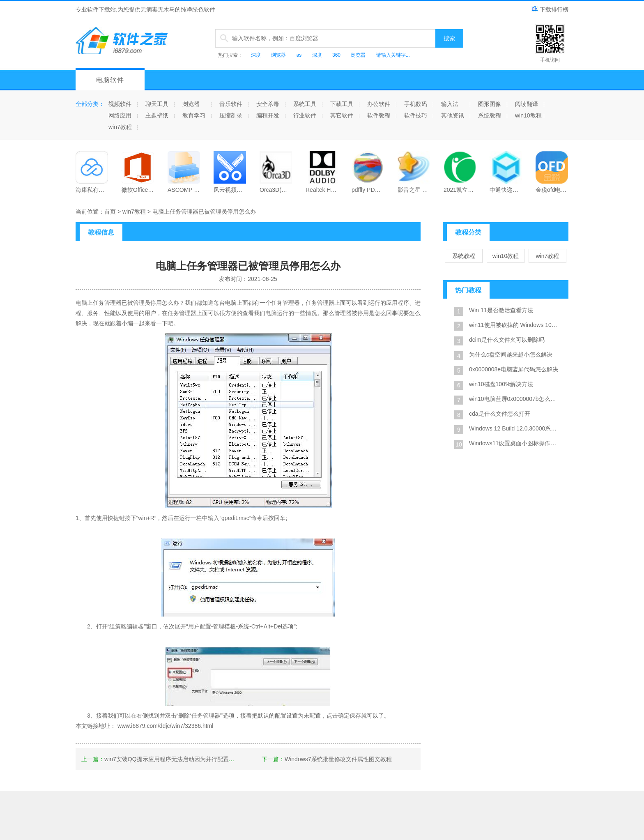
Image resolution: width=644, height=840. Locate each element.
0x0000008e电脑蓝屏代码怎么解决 (514, 369)
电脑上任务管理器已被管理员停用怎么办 (204, 212)
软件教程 (379, 115)
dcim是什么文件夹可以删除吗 (507, 340)
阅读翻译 (527, 104)
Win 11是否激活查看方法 (501, 310)
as (299, 55)
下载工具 (342, 104)
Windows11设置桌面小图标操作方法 (515, 443)
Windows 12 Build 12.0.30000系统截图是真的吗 (515, 428)
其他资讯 (453, 115)
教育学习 (194, 115)
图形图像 (490, 104)
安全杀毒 (268, 104)
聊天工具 (157, 104)
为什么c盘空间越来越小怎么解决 (511, 354)
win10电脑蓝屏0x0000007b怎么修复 (515, 399)
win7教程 (120, 127)
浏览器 (278, 55)
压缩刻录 (231, 115)
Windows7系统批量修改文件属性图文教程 (338, 759)
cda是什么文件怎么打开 (500, 414)
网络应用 (120, 115)
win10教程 (528, 115)
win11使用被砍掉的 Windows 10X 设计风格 (515, 325)
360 (336, 55)
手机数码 (416, 104)
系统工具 (305, 104)
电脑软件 (110, 80)
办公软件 (379, 104)
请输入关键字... (393, 55)
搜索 (449, 38)
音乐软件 (231, 104)
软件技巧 (416, 115)
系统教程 (490, 115)
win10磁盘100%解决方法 (501, 384)
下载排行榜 (550, 9)
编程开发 (268, 115)
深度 (256, 55)
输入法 (450, 104)
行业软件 (305, 115)
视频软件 (120, 104)
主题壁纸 (157, 115)
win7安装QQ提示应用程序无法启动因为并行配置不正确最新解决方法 (192, 759)
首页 (110, 212)
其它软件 (342, 115)
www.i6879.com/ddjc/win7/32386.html (165, 726)
